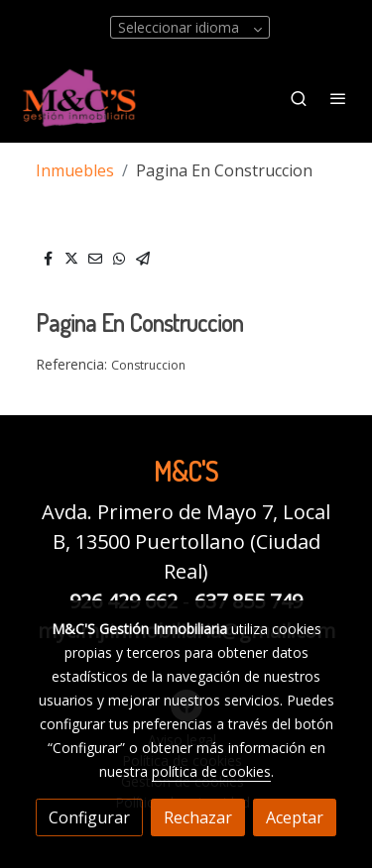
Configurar (89, 817)
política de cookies (211, 771)
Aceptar (295, 817)
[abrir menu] (338, 98)
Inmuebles (75, 170)
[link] (79, 98)
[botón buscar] (299, 98)
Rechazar (198, 817)
